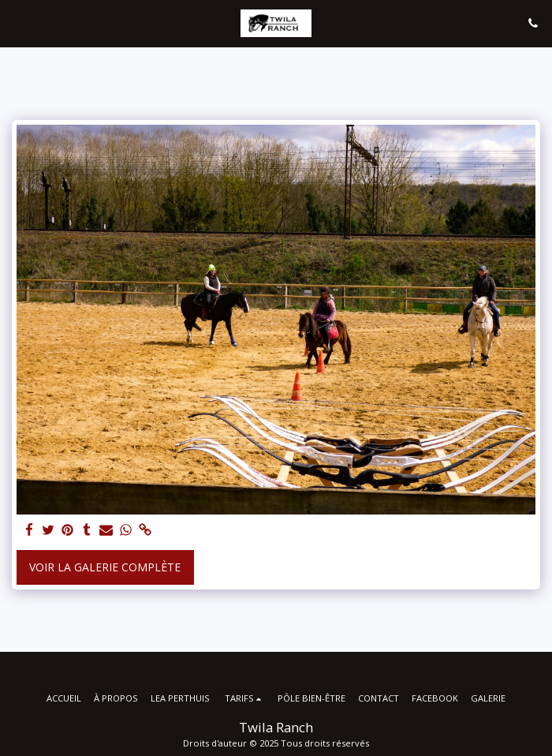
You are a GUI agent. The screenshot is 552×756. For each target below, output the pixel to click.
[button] (17, 22)
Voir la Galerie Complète (105, 567)
